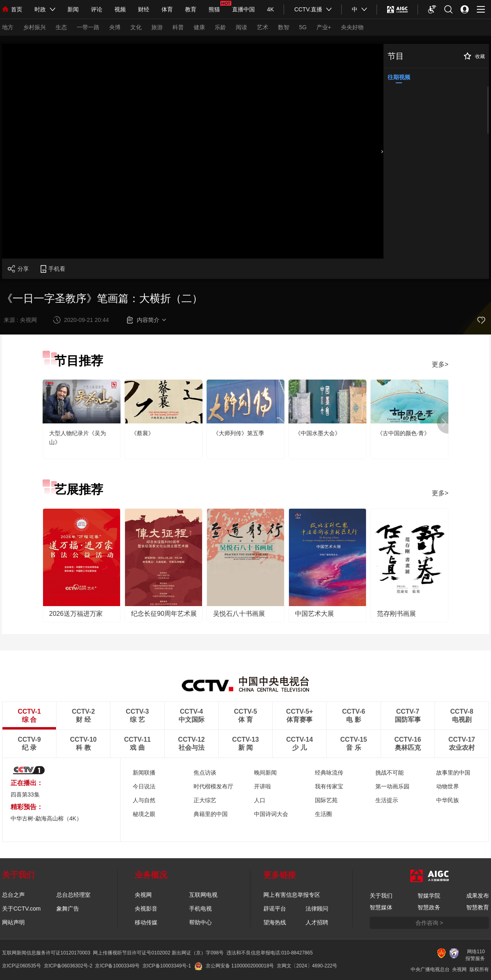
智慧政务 (429, 907)
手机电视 (200, 909)
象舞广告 (68, 909)
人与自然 (144, 800)
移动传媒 (146, 922)
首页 (12, 9)
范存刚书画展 (396, 614)
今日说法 (144, 786)
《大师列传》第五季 (239, 433)
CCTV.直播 (308, 9)
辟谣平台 (275, 909)
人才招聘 (317, 922)
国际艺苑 (326, 800)
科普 (178, 27)
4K (270, 9)
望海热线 (275, 922)
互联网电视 (203, 895)
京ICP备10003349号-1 (167, 966)
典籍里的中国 (211, 814)
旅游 (157, 27)
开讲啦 (263, 786)
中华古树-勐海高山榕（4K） (46, 818)
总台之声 (13, 895)
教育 (191, 9)
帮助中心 (200, 922)
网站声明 (13, 922)
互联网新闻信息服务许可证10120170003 (46, 953)
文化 (136, 27)
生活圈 (323, 814)
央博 (115, 27)
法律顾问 (317, 909)
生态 (61, 27)
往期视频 (399, 77)
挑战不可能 (390, 773)
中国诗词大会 (271, 814)
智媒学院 (429, 896)
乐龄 (220, 27)
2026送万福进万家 (76, 614)
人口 (260, 800)
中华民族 (448, 800)
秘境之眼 (144, 814)
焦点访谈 (205, 773)
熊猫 (214, 9)
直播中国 (243, 9)
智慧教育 (478, 907)
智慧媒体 (381, 907)
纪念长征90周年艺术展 (164, 614)
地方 (8, 27)
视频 (120, 9)
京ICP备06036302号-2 (68, 966)
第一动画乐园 (392, 786)
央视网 (143, 895)
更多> (440, 364)
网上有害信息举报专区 (292, 895)
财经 (144, 9)
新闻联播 (144, 773)
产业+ (324, 27)
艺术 (263, 27)
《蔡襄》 (142, 433)
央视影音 (146, 909)
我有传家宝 (329, 786)
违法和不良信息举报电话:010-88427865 (270, 953)
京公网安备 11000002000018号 (234, 966)
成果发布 (478, 896)
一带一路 (88, 27)
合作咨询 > (429, 923)
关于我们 (381, 896)
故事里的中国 (453, 773)
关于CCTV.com (21, 909)
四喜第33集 (25, 794)
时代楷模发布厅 (213, 786)
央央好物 (352, 27)
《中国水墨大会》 (318, 433)
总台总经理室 (73, 895)
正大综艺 (205, 800)
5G (303, 27)
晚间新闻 (265, 773)
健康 (199, 27)
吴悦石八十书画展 (239, 614)
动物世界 (448, 786)
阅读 (241, 27)
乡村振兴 (34, 27)
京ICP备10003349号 (117, 966)
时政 (40, 9)
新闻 (73, 9)
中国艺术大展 (314, 614)
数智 (284, 27)
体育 (167, 9)
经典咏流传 (329, 773)
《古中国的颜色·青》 (403, 433)
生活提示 (387, 800)
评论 (97, 9)
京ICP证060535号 (22, 966)
